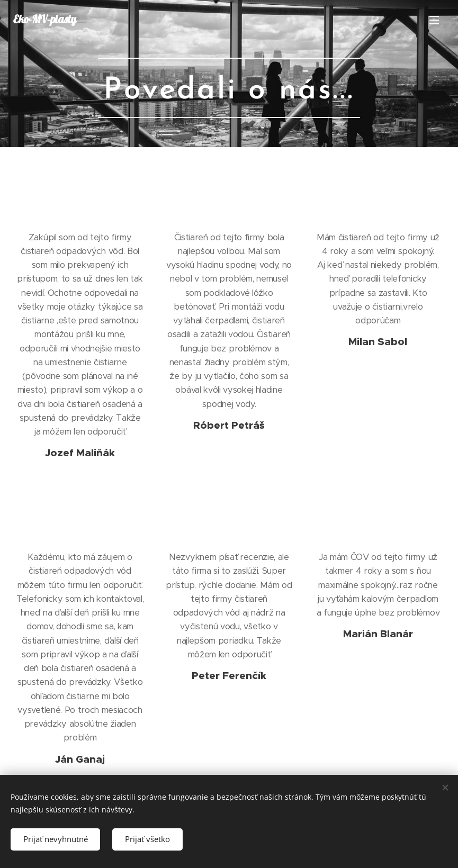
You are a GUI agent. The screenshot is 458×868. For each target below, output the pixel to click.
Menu (434, 20)
